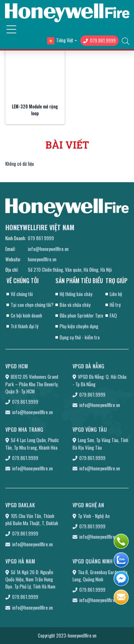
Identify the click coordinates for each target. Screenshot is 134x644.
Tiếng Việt (60, 41)
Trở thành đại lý (24, 326)
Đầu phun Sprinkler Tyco (81, 315)
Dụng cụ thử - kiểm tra (80, 337)
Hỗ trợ (115, 305)
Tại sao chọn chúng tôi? (32, 305)
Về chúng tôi (22, 294)
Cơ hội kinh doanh (26, 315)
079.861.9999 (100, 41)
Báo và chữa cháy (75, 305)
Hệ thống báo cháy (76, 294)
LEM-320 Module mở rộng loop (35, 110)
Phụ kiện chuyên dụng (79, 326)
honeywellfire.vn (42, 259)
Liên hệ (116, 294)
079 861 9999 (41, 238)
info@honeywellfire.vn (48, 249)
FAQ (113, 315)
